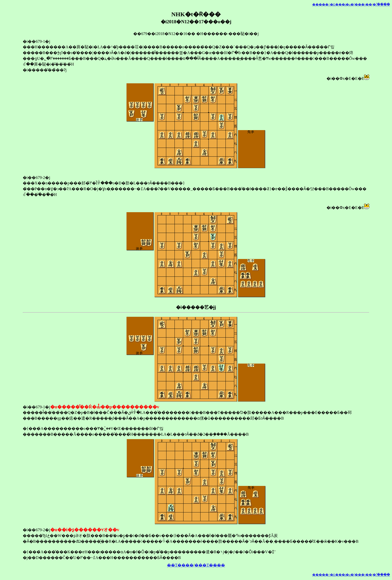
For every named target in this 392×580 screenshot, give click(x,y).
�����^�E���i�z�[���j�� (342, 5)
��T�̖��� (180, 565)
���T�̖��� (210, 565)
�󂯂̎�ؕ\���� (381, 5)
